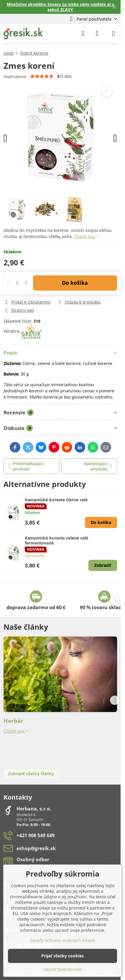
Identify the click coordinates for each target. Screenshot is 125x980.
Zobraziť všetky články (31, 774)
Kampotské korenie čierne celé (56, 500)
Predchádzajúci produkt (26, 466)
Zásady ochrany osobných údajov (63, 940)
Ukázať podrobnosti (63, 969)
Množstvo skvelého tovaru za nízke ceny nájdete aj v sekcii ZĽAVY (60, 7)
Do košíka (75, 283)
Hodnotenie (15, 77)
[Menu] (114, 33)
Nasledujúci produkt (98, 466)
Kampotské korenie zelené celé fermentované (56, 541)
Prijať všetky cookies (63, 956)
